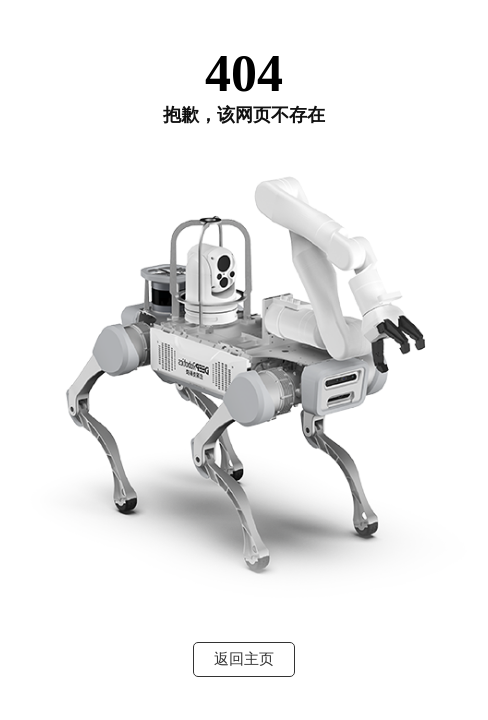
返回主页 (244, 659)
